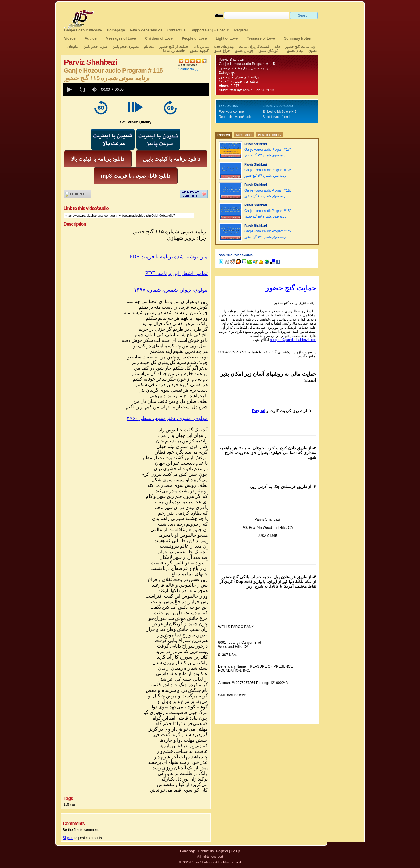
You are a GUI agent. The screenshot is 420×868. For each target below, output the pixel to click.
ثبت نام (149, 47)
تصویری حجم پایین (125, 47)
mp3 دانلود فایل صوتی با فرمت (135, 176)
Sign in (68, 838)
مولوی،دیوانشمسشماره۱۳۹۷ (171, 290)
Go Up (235, 851)
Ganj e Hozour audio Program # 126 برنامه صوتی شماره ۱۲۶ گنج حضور (268, 173)
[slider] (167, 90)
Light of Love (227, 38)
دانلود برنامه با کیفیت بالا (98, 159)
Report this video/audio (235, 117)
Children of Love (159, 38)
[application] (136, 90)
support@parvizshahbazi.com (293, 340)
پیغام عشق (295, 51)
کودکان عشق (268, 51)
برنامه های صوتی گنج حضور (239, 77)
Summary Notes (297, 38)
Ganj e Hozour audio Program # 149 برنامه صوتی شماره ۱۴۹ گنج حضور (268, 234)
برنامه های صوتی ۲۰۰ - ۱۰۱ (239, 81)
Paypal (259, 411)
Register (241, 30)
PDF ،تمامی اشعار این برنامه (176, 273)
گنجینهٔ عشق (199, 51)
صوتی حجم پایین (95, 47)
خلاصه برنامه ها (174, 51)
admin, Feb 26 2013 (259, 90)
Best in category (270, 135)
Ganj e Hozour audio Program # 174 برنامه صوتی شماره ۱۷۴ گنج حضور (268, 152)
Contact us (176, 30)
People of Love (194, 38)
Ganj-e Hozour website (83, 30)
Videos (70, 38)
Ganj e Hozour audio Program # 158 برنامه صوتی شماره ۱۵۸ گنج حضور (268, 214)
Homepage (116, 30)
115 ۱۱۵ (69, 804)
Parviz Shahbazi (231, 60)
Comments (186, 69)
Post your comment (233, 111)
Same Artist (244, 135)
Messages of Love (121, 38)
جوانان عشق (244, 51)
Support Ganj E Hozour (210, 30)
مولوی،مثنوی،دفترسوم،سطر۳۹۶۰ (167, 418)
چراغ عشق (222, 51)
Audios (91, 38)
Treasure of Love (261, 38)
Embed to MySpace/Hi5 (279, 111)
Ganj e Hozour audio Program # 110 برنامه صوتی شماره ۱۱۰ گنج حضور (268, 193)
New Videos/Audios (146, 30)
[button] (69, 90)
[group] (95, 90)
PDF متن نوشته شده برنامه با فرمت (169, 257)
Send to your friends (277, 117)
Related (224, 135)
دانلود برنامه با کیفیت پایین (171, 159)
